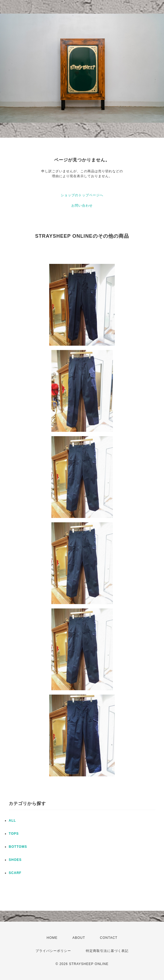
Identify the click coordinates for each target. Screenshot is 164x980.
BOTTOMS (18, 847)
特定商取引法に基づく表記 (107, 951)
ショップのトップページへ (82, 195)
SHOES (15, 860)
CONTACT (109, 938)
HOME (52, 938)
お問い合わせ (82, 206)
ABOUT (79, 938)
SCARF (15, 873)
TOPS (14, 834)
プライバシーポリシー (53, 951)
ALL (12, 821)
